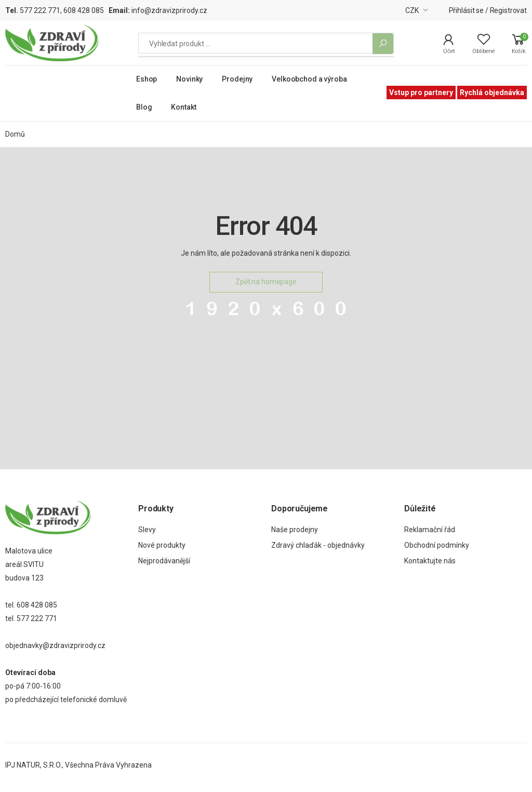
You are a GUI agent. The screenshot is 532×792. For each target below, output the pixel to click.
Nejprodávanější (164, 561)
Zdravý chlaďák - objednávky (318, 545)
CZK (412, 10)
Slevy (147, 530)
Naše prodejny (295, 530)
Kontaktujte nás (430, 561)
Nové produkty (162, 545)
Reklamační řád (430, 530)
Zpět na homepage (266, 282)
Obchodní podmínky (437, 545)
